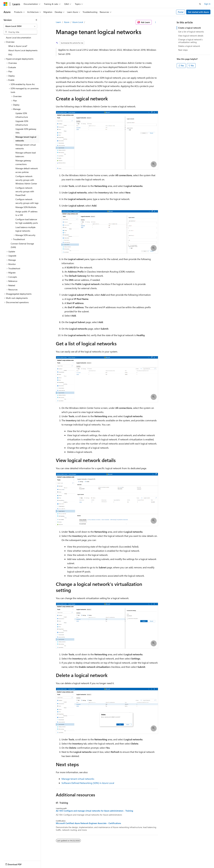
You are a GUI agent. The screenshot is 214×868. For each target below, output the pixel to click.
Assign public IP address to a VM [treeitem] (26, 213)
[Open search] (200, 4)
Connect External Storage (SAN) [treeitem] (22, 245)
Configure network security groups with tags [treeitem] (27, 201)
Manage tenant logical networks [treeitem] (26, 139)
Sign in (207, 4)
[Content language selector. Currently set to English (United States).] (17, 864)
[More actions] (156, 22)
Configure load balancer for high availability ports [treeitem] (27, 221)
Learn (58, 22)
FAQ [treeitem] (10, 54)
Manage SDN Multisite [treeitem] (26, 207)
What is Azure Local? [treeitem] (18, 46)
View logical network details (191, 36)
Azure (67, 22)
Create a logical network (189, 28)
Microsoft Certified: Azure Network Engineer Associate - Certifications (88, 823)
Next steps (183, 50)
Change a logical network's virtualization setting (190, 41)
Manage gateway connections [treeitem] (23, 162)
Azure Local (78, 22)
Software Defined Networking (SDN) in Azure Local (88, 783)
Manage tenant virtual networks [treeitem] (26, 147)
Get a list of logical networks (191, 32)
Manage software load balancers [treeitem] (26, 154)
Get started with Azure (198, 12)
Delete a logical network (189, 46)
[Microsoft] (5, 4)
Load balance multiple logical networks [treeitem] (25, 229)
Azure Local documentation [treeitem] (19, 38)
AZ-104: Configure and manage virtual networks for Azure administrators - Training (94, 811)
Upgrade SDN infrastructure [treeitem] (22, 123)
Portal (181, 12)
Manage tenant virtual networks (78, 779)
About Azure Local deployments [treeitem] (23, 50)
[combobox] (20, 26)
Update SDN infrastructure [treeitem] (22, 115)
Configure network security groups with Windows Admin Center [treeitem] (26, 180)
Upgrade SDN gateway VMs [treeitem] (26, 131)
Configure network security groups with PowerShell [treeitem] (25, 191)
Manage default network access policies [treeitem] (27, 170)
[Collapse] (36, 20)
